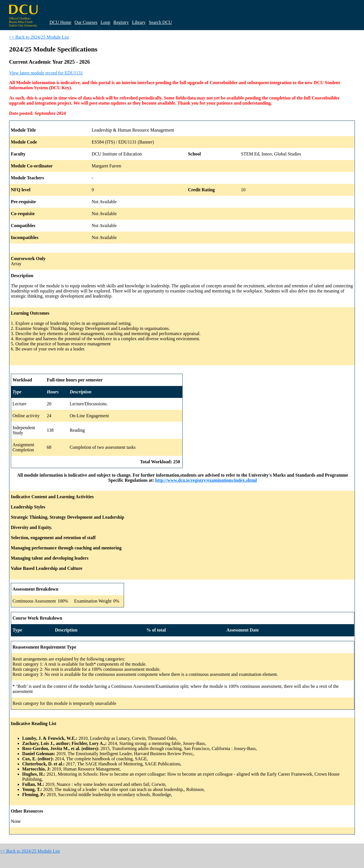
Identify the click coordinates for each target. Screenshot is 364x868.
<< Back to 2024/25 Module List (39, 37)
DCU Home (60, 22)
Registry (121, 22)
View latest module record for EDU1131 (46, 73)
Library (139, 22)
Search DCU (160, 22)
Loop (106, 22)
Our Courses (86, 22)
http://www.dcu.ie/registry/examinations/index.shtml (206, 480)
